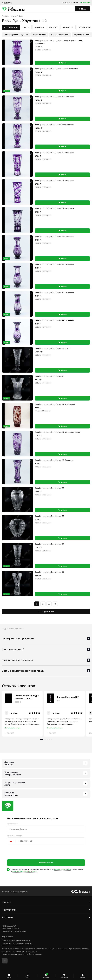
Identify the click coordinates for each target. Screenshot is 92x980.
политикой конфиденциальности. (25, 872)
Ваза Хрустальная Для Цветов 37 (49, 544)
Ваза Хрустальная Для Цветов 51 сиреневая (54, 125)
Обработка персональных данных (17, 943)
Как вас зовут (12, 824)
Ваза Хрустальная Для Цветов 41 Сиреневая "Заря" (58, 432)
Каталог (14, 16)
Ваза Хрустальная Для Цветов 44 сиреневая (54, 320)
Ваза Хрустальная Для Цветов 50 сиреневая (54, 152)
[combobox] (13, 841)
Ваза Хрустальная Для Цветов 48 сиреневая (54, 208)
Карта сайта (7, 936)
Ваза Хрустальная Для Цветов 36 (49, 572)
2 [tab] (44, 740)
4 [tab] (48, 740)
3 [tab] (46, 740)
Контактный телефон (15, 836)
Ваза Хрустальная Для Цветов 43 (49, 376)
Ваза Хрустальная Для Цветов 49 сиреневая (54, 180)
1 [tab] (42, 740)
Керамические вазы (60, 35)
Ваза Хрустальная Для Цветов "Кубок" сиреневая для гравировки (58, 42)
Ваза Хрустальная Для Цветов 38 (49, 516)
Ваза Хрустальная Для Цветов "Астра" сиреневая (57, 69)
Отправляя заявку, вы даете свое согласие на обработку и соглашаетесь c (47, 870)
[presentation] (26, 856)
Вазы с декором (39, 35)
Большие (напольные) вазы (16, 35)
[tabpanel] (22, 714)
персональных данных (63, 869)
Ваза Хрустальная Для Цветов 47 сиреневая (54, 236)
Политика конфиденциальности (16, 940)
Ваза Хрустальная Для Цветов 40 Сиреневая (55, 460)
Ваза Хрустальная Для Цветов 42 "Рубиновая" (55, 404)
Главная (5, 16)
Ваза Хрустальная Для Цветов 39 (49, 488)
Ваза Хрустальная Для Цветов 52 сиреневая (54, 97)
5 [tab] (49, 740)
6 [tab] (51, 740)
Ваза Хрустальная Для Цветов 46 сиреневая (54, 264)
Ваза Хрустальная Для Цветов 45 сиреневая (54, 292)
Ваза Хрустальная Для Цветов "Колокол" (53, 348)
